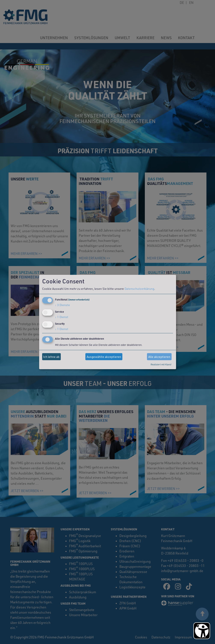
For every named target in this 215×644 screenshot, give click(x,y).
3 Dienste (62, 305)
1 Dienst (62, 317)
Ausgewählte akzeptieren (104, 357)
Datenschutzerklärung (139, 289)
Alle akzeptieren (159, 357)
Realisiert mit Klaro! (161, 364)
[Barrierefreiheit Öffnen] (202, 631)
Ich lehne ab (51, 357)
